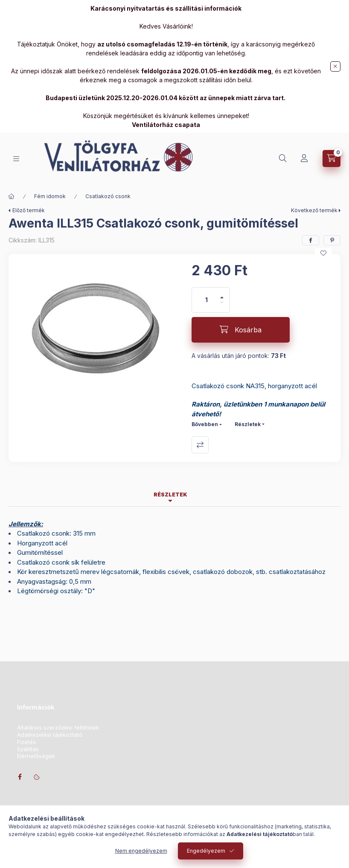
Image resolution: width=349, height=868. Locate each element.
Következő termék (314, 210)
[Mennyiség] (206, 300)
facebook (20, 777)
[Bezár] (335, 66)
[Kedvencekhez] (323, 253)
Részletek (248, 424)
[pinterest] (332, 240)
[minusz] (222, 306)
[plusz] (222, 294)
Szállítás (28, 749)
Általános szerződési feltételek (58, 728)
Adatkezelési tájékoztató (50, 735)
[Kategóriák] (16, 159)
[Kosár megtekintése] (332, 159)
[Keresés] (283, 159)
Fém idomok (50, 196)
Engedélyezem (206, 851)
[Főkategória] (12, 196)
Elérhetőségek (36, 756)
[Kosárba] (241, 330)
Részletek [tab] (170, 495)
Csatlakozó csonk (108, 196)
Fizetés (26, 742)
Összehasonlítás (200, 445)
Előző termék (29, 210)
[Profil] (304, 159)
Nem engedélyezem (141, 851)
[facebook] (311, 240)
